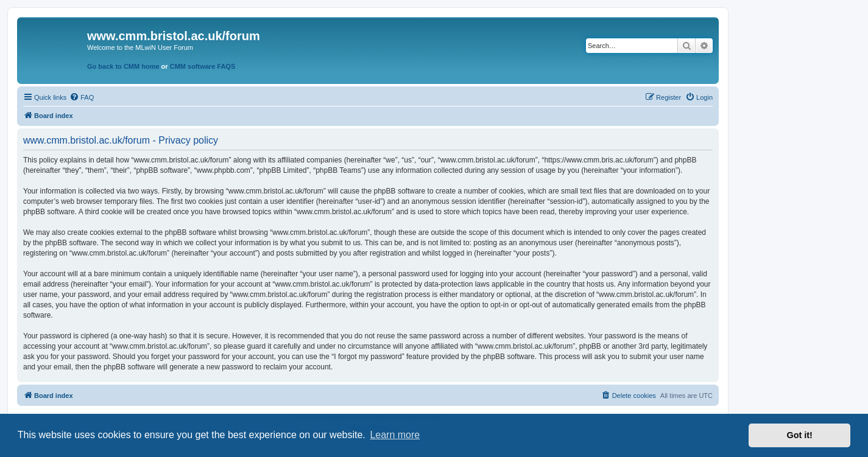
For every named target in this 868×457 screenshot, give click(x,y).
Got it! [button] (800, 435)
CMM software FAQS (203, 66)
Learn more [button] (395, 435)
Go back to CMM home (123, 66)
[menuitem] (82, 97)
